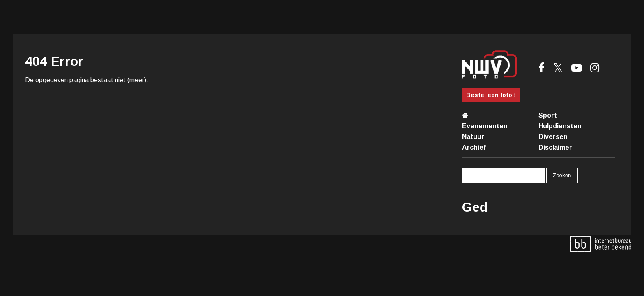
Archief (474, 147)
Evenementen (485, 126)
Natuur (473, 137)
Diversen (553, 137)
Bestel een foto (491, 95)
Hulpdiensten (560, 126)
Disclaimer (555, 147)
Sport (548, 115)
